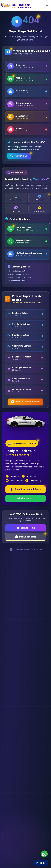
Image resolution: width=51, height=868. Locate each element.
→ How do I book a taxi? (16, 271)
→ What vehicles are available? (19, 278)
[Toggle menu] (47, 5)
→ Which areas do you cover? (18, 274)
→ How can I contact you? (17, 281)
